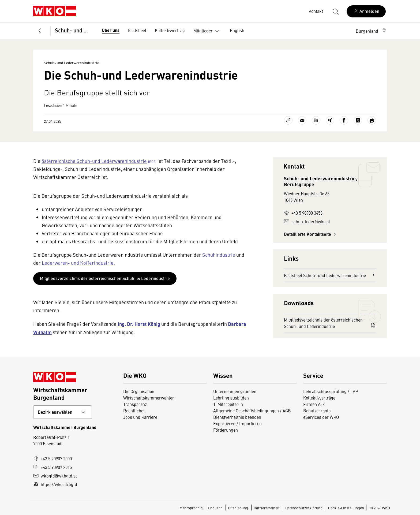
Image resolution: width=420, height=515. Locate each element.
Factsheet (137, 30)
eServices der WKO (321, 417)
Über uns (111, 30)
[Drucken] (372, 120)
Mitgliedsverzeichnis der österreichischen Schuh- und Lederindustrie (330, 323)
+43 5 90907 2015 (52, 467)
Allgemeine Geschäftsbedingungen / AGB (252, 410)
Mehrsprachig (192, 508)
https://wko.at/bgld (55, 484)
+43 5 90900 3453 (303, 213)
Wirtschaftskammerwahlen (149, 398)
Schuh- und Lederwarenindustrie (74, 30)
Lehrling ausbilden (231, 398)
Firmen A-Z (314, 404)
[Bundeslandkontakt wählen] (63, 412)
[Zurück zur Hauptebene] (40, 31)
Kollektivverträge (319, 398)
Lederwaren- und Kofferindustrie (78, 263)
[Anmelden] (366, 11)
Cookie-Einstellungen (346, 508)
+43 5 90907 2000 (52, 458)
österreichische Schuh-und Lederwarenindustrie (94, 161)
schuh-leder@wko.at (307, 221)
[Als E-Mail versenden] (302, 120)
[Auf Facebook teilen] (344, 120)
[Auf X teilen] (358, 120)
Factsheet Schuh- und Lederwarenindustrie (330, 275)
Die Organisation (139, 391)
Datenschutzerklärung (304, 508)
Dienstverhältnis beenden (237, 417)
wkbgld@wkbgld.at (55, 476)
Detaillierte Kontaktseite (311, 234)
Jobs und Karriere (140, 417)
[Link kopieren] (288, 120)
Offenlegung (238, 508)
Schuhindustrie (219, 255)
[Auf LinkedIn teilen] (316, 120)
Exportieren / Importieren (237, 423)
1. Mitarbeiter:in (228, 404)
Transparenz (135, 404)
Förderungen (226, 430)
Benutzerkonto (317, 410)
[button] (371, 31)
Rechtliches (134, 410)
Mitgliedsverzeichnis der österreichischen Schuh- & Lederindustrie (105, 278)
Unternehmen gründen (235, 391)
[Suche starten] (335, 11)
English (237, 30)
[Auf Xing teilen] (330, 120)
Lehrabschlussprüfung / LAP (331, 391)
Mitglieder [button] (207, 31)
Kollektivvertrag (170, 30)
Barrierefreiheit (267, 508)
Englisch (216, 508)
